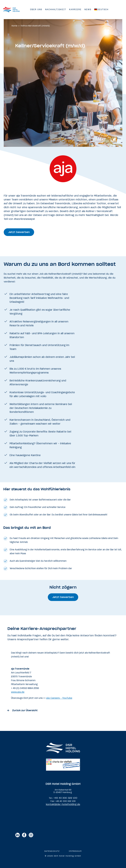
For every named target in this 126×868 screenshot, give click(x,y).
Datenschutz (52, 851)
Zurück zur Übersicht (25, 710)
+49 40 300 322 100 (65, 798)
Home (14, 26)
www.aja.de (18, 692)
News (88, 9)
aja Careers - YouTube (59, 698)
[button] (19, 232)
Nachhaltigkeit (56, 9)
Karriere (75, 9)
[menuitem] (101, 10)
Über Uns (36, 9)
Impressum (75, 851)
